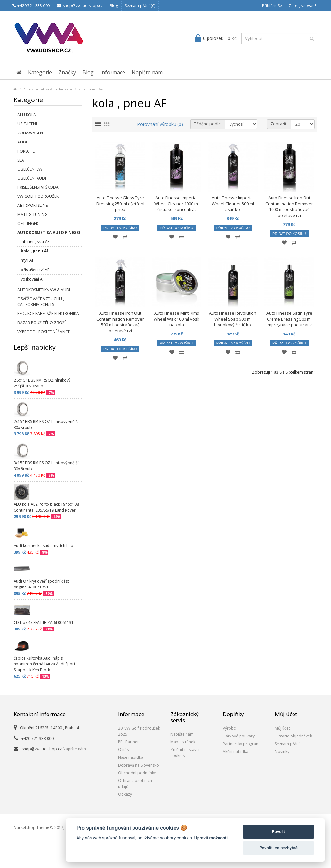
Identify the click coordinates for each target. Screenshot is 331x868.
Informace (113, 72)
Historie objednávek (293, 736)
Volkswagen (30, 133)
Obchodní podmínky (137, 773)
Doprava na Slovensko (139, 765)
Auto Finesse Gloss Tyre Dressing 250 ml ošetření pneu (120, 204)
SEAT (22, 160)
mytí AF (27, 260)
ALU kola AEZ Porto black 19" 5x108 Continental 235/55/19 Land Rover (46, 507)
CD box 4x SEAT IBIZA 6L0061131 (44, 623)
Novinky (282, 752)
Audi (22, 142)
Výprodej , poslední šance (44, 332)
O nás (123, 750)
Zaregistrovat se (304, 6)
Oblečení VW (30, 169)
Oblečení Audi (32, 178)
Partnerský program (241, 744)
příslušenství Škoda (38, 187)
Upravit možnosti (211, 838)
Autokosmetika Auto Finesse (48, 89)
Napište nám (147, 72)
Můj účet (282, 728)
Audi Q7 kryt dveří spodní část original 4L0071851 (41, 584)
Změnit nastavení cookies (186, 752)
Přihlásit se (272, 6)
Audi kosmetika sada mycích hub (43, 546)
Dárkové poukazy (239, 736)
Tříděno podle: (208, 124)
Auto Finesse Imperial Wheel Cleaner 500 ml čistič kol (233, 204)
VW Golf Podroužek (38, 196)
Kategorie (40, 72)
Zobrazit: (279, 124)
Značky (67, 72)
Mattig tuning (32, 214)
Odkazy (125, 794)
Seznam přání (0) (140, 6)
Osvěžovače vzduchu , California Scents (41, 302)
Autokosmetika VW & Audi (44, 290)
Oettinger (28, 223)
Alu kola (27, 115)
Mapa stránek (183, 742)
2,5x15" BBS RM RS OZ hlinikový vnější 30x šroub (42, 383)
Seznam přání (287, 744)
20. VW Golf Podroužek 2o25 (139, 731)
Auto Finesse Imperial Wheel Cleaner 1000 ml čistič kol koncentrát (176, 204)
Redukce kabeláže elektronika (48, 314)
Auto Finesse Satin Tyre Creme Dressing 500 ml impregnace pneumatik (289, 319)
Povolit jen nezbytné (278, 848)
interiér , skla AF (35, 242)
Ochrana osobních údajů (135, 783)
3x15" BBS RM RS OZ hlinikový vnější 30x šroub (46, 466)
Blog (114, 6)
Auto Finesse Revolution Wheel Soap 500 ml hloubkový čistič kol (233, 319)
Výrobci (230, 728)
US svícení (27, 124)
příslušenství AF (35, 270)
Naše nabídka (131, 757)
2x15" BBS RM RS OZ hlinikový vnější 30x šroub (46, 424)
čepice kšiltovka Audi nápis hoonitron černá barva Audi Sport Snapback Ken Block (44, 664)
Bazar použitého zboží (42, 323)
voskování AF (33, 279)
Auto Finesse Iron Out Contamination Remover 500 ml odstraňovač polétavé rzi (120, 322)
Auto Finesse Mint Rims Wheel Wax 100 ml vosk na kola (176, 319)
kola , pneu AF (91, 89)
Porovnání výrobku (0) (160, 124)
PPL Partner (128, 742)
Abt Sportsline (32, 205)
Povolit (278, 832)
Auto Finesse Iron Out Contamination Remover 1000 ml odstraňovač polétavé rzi (289, 206)
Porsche (26, 151)
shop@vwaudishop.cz (80, 6)
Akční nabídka (235, 752)
